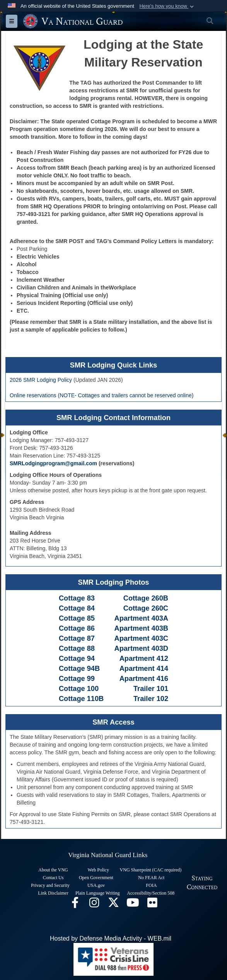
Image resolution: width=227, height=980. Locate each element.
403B (160, 628)
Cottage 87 (77, 638)
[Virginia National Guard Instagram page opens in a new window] (94, 904)
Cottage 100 (79, 689)
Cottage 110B (81, 699)
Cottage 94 (77, 658)
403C (160, 638)
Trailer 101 (151, 689)
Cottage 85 (78, 618)
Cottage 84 (77, 608)
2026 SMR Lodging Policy (41, 380)
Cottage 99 (77, 679)
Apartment (133, 618)
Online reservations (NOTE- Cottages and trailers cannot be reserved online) (102, 395)
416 (162, 679)
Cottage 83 (77, 598)
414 (162, 669)
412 (162, 658)
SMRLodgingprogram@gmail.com (53, 463)
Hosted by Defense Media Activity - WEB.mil (111, 938)
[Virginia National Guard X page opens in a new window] (114, 904)
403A (160, 618)
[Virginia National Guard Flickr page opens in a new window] (152, 904)
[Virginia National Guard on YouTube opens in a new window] (133, 904)
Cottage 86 (77, 628)
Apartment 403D (141, 648)
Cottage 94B (79, 669)
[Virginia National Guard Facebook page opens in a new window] (75, 904)
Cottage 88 (77, 648)
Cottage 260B (145, 598)
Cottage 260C (146, 608)
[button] (167, 6)
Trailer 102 (151, 699)
